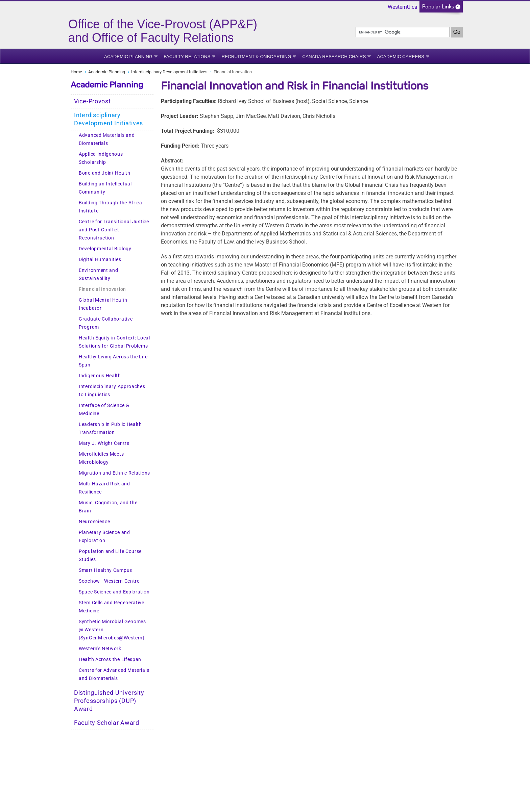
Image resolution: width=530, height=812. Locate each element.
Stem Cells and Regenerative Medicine (112, 607)
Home (76, 72)
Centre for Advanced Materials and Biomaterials (114, 674)
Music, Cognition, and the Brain (108, 507)
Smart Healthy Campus (105, 570)
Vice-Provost (92, 101)
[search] (403, 32)
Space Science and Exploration (114, 592)
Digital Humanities (100, 260)
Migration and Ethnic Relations (114, 473)
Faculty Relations (187, 57)
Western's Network (100, 649)
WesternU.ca (403, 7)
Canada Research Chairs (334, 57)
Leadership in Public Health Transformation (110, 428)
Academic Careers (401, 57)
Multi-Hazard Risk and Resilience (104, 488)
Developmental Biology (105, 249)
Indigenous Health (100, 376)
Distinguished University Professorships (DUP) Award (109, 701)
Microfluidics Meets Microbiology (101, 458)
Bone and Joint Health (105, 173)
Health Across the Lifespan (110, 659)
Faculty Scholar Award (107, 723)
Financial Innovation (102, 289)
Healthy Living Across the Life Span (113, 361)
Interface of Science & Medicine (104, 410)
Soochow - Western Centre (109, 581)
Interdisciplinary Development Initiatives (169, 72)
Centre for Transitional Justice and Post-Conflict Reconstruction (114, 230)
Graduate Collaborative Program (106, 323)
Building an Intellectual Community (105, 188)
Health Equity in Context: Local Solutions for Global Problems (114, 342)
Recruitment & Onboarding (256, 57)
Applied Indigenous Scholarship (101, 158)
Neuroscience (94, 522)
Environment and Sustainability (99, 274)
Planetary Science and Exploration (104, 537)
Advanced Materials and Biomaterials (107, 139)
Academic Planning (128, 57)
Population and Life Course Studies (110, 555)
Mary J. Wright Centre (104, 443)
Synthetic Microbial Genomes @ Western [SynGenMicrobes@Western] (112, 630)
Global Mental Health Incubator (103, 304)
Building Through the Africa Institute (111, 207)
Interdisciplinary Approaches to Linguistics (112, 391)
